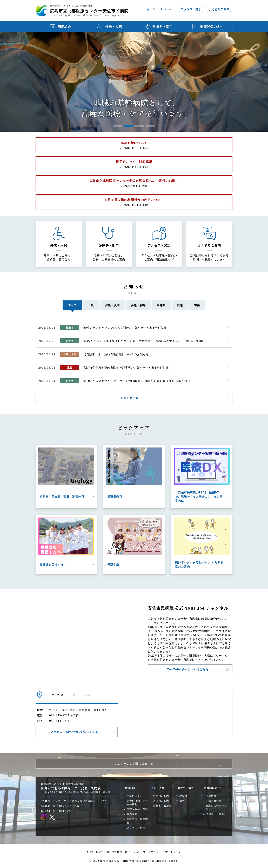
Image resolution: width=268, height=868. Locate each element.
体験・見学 (113, 305)
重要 (197, 305)
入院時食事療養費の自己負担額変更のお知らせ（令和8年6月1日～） (129, 368)
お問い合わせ (95, 852)
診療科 (183, 796)
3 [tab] (139, 126)
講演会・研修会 (215, 814)
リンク (135, 852)
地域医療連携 (214, 801)
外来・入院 (158, 788)
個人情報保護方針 (117, 852)
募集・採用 (139, 305)
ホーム (151, 9)
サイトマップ (173, 852)
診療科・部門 (186, 788)
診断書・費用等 (162, 806)
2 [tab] (129, 126)
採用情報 (211, 796)
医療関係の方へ (213, 788)
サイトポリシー (152, 852)
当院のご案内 (135, 796)
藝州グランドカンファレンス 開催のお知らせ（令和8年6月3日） (127, 328)
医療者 (162, 305)
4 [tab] (150, 126)
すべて (75, 307)
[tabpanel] (134, 82)
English (167, 9)
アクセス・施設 (191, 9)
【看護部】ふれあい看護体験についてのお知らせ (116, 354)
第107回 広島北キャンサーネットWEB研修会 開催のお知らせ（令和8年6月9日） (138, 381)
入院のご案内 (161, 801)
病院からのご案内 (137, 809)
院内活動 (132, 814)
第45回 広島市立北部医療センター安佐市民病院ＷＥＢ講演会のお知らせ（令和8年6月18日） (146, 341)
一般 (91, 305)
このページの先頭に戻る (131, 764)
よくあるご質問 (219, 9)
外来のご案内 (161, 796)
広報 (180, 305)
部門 (182, 801)
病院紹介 (130, 788)
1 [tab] (118, 126)
